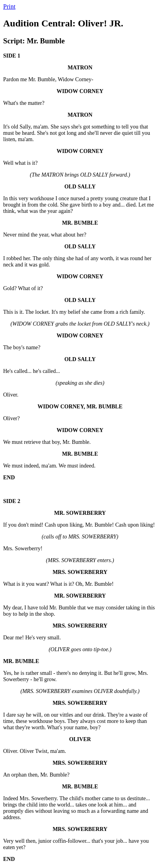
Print (9, 7)
